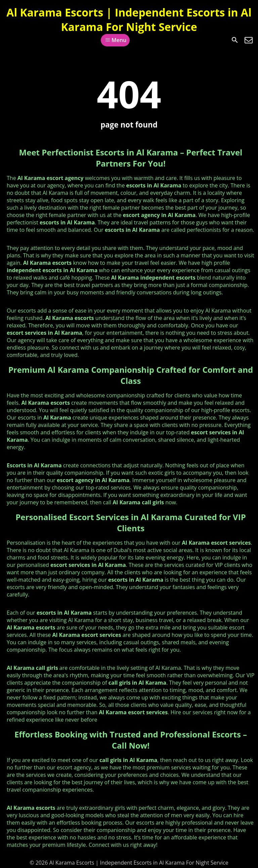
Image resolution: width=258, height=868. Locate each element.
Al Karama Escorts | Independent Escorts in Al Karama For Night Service (129, 20)
